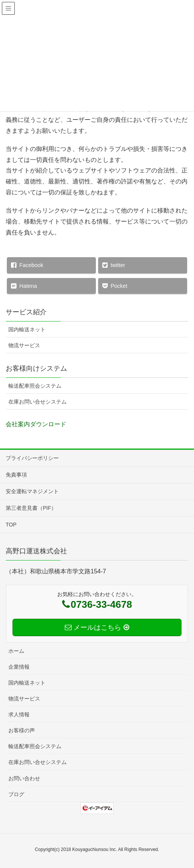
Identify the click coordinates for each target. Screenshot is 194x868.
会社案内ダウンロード (36, 424)
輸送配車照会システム (35, 386)
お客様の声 (22, 730)
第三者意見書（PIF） (31, 508)
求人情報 (19, 714)
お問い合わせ (24, 778)
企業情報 (19, 667)
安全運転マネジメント (32, 491)
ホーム (16, 651)
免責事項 (16, 475)
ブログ (16, 794)
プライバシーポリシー (32, 458)
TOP (11, 525)
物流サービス (24, 345)
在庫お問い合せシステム (38, 402)
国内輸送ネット (27, 329)
